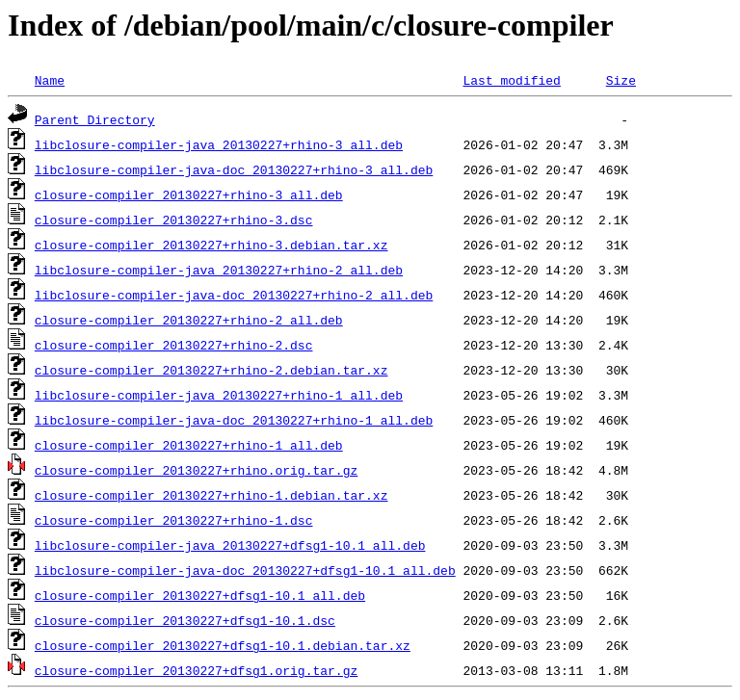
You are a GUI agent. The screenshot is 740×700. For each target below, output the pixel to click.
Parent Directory (95, 119)
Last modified (511, 80)
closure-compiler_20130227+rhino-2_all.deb (189, 320)
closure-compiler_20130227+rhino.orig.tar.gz (196, 470)
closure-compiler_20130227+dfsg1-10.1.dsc (185, 620)
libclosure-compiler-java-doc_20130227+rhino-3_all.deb (234, 169)
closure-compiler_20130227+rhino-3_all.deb (189, 194)
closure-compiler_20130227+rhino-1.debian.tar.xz (211, 495)
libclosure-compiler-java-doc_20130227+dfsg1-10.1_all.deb (245, 570)
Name (50, 80)
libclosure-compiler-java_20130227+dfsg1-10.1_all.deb (230, 545)
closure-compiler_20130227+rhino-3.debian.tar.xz (211, 245)
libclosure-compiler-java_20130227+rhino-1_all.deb (219, 395)
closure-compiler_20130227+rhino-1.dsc (174, 520)
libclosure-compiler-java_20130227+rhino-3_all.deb (219, 144)
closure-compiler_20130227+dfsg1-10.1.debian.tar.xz (223, 645)
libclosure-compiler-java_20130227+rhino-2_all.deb (219, 270)
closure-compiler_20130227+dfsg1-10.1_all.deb (200, 595)
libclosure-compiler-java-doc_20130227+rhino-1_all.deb (234, 420)
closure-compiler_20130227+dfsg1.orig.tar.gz (196, 670)
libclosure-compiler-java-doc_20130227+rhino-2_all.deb (234, 295)
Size (621, 80)
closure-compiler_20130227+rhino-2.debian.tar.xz (211, 370)
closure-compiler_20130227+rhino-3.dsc (174, 220)
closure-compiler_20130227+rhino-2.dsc (174, 345)
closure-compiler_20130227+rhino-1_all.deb (189, 445)
